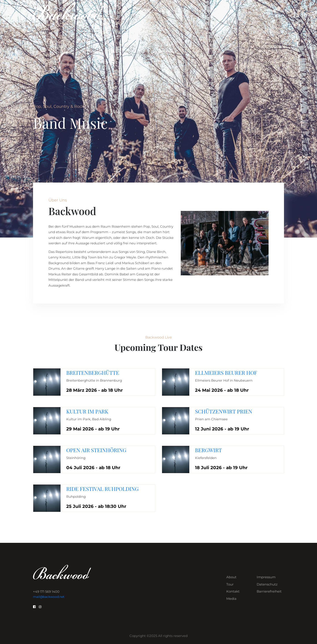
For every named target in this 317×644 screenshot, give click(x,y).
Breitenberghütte (93, 373)
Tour (185, 11)
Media (231, 599)
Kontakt (207, 11)
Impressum (266, 577)
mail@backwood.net (49, 597)
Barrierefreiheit (269, 591)
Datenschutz (267, 584)
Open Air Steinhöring (96, 450)
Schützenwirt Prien (224, 411)
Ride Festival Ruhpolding (102, 489)
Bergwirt (208, 450)
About (165, 11)
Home (145, 11)
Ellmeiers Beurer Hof (226, 373)
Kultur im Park (87, 411)
